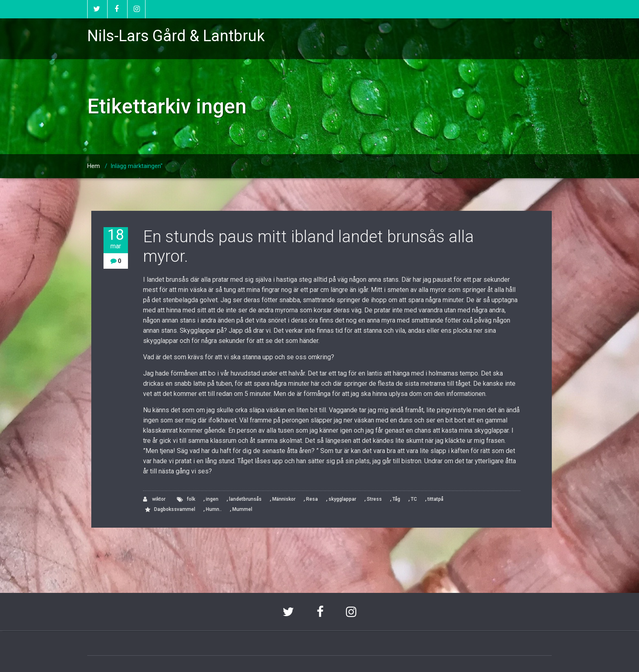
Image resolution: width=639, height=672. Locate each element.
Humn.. (214, 509)
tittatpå (435, 499)
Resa (312, 499)
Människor (284, 499)
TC (414, 499)
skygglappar (342, 499)
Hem (94, 166)
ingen (212, 499)
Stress (374, 499)
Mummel (242, 509)
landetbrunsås (245, 499)
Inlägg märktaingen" (137, 166)
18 (116, 239)
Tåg (396, 499)
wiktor (154, 499)
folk (191, 499)
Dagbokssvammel (175, 509)
